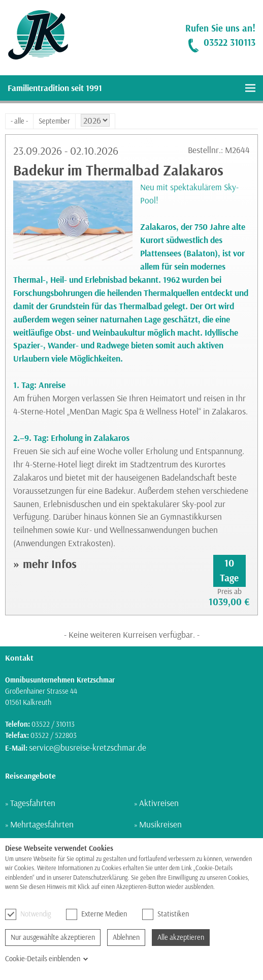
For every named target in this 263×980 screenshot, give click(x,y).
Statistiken (166, 914)
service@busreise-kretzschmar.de (88, 747)
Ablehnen (126, 937)
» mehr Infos (45, 563)
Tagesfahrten (33, 803)
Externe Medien (96, 914)
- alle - (19, 121)
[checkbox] (11, 914)
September (54, 121)
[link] (34, 35)
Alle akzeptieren (181, 937)
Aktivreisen (159, 803)
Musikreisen (160, 824)
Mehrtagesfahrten (42, 824)
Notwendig (28, 914)
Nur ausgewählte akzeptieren (53, 937)
